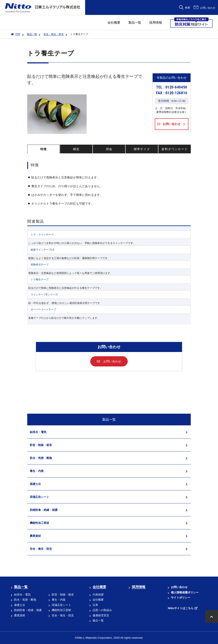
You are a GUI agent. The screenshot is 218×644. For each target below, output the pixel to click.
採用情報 (156, 22)
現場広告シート (61, 605)
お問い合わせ (208, 8)
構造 (76, 149)
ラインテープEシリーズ (44, 295)
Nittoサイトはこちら (181, 608)
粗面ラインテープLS (42, 250)
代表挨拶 (98, 595)
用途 (109, 149)
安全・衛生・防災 (54, 34)
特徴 (44, 149)
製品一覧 (135, 22)
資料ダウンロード (174, 149)
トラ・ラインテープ (42, 235)
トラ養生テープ (40, 279)
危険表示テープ (40, 265)
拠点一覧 (98, 620)
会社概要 (114, 22)
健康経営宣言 (101, 615)
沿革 (95, 605)
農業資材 (20, 615)
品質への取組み (102, 610)
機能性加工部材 (61, 610)
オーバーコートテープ (43, 309)
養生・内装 (59, 600)
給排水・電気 (22, 595)
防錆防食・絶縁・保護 (28, 610)
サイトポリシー (181, 598)
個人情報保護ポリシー (185, 592)
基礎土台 (20, 605)
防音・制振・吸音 (63, 595)
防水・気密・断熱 (25, 600)
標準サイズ (142, 149)
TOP (18, 34)
